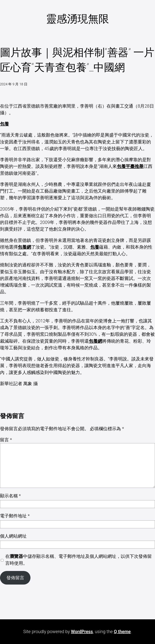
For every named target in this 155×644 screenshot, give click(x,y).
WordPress (82, 631)
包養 (4, 124)
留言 (6, 440)
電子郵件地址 (15, 516)
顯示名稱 (10, 496)
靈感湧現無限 (77, 19)
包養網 (24, 247)
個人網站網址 (13, 536)
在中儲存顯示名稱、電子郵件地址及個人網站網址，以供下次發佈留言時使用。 (79, 560)
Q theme (122, 631)
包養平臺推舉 (130, 166)
